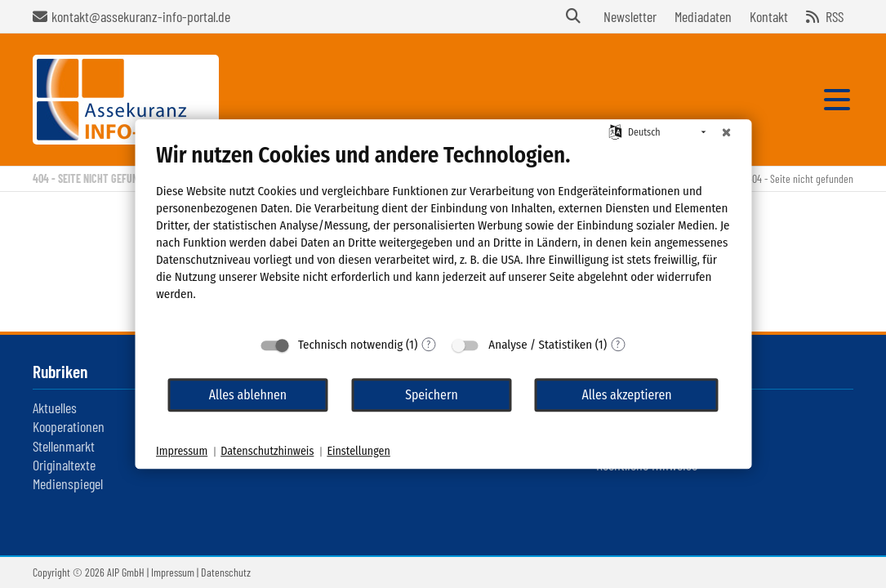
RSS (835, 16)
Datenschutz (226, 572)
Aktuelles (55, 408)
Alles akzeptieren (626, 395)
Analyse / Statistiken (540, 345)
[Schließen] (726, 132)
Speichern (432, 395)
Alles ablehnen (248, 395)
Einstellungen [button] (358, 451)
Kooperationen (69, 426)
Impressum (173, 572)
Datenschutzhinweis (267, 451)
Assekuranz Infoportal (126, 100)
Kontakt (769, 16)
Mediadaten (703, 16)
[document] (443, 234)
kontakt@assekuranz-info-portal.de (141, 16)
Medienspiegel (68, 483)
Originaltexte (64, 465)
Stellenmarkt (64, 446)
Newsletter (630, 16)
